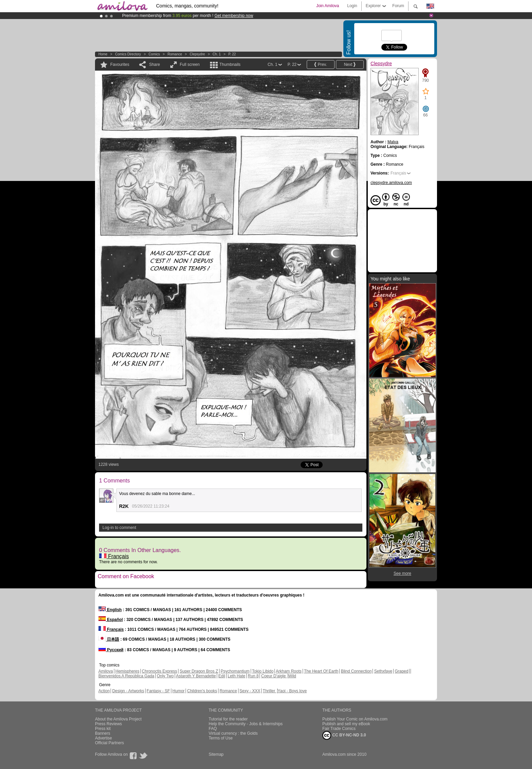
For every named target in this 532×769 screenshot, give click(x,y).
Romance (175, 54)
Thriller (269, 691)
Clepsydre (197, 54)
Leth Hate (236, 676)
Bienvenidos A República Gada (126, 676)
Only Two (165, 676)
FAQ (213, 729)
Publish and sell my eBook (346, 724)
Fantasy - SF (158, 691)
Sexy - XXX (250, 691)
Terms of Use (221, 738)
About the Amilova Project (118, 719)
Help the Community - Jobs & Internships (246, 724)
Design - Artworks (128, 691)
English (110, 610)
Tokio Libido (263, 671)
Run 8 (253, 676)
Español (111, 620)
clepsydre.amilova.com (391, 183)
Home (103, 54)
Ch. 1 (217, 54)
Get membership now (234, 16)
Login (352, 6)
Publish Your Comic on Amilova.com (355, 719)
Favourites (120, 65)
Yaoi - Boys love (292, 691)
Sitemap (216, 754)
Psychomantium (235, 671)
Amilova (106, 671)
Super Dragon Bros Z (199, 671)
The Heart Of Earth (321, 671)
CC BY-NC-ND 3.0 (344, 735)
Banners (103, 733)
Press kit (103, 729)
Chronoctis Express (159, 671)
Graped (401, 671)
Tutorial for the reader (228, 719)
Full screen (190, 65)
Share (154, 65)
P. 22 (232, 54)
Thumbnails (230, 65)
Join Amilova (328, 6)
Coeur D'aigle (274, 676)
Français (114, 556)
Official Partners (109, 743)
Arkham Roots (289, 671)
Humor (178, 691)
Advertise (103, 738)
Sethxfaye (383, 671)
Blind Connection (356, 671)
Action (104, 691)
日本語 (109, 639)
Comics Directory (128, 54)
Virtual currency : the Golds (233, 733)
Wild (292, 676)
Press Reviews (108, 724)
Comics (154, 54)
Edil (222, 676)
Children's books (202, 691)
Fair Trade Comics (339, 729)
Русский (111, 650)
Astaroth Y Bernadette (196, 676)
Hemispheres (127, 671)
